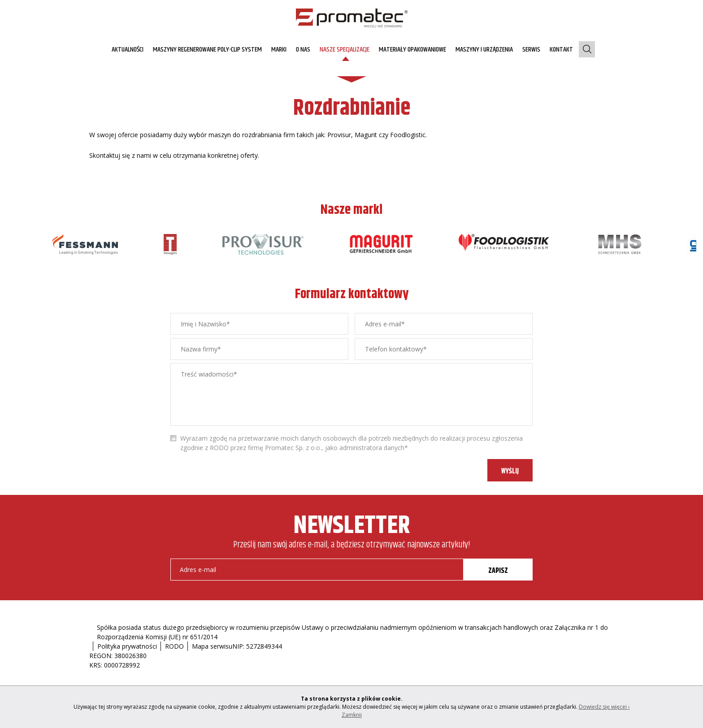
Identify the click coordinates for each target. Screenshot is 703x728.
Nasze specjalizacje (345, 50)
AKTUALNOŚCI (128, 50)
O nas (303, 50)
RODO (174, 646)
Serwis (531, 50)
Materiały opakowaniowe (412, 50)
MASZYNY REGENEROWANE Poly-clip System (207, 50)
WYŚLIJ (510, 471)
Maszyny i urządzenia (484, 50)
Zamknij (352, 715)
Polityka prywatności (127, 646)
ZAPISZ (498, 571)
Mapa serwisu (212, 646)
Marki (279, 50)
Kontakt (561, 50)
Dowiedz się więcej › (604, 707)
